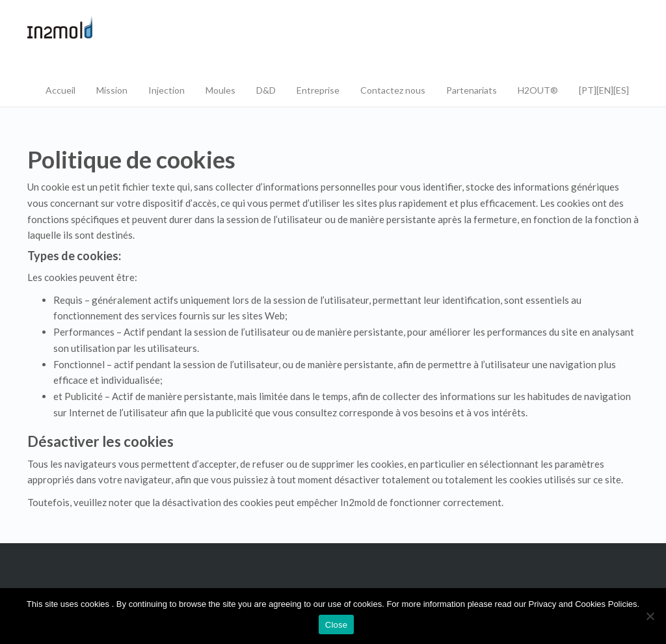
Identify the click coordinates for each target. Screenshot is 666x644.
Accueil (60, 90)
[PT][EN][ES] (604, 90)
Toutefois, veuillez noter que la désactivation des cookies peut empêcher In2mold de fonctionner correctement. (265, 502)
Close (337, 625)
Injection (166, 90)
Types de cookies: (74, 256)
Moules (220, 90)
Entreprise (318, 90)
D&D (266, 90)
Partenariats (472, 90)
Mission (112, 90)
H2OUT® (538, 90)
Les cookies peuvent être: (83, 277)
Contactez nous (393, 90)
